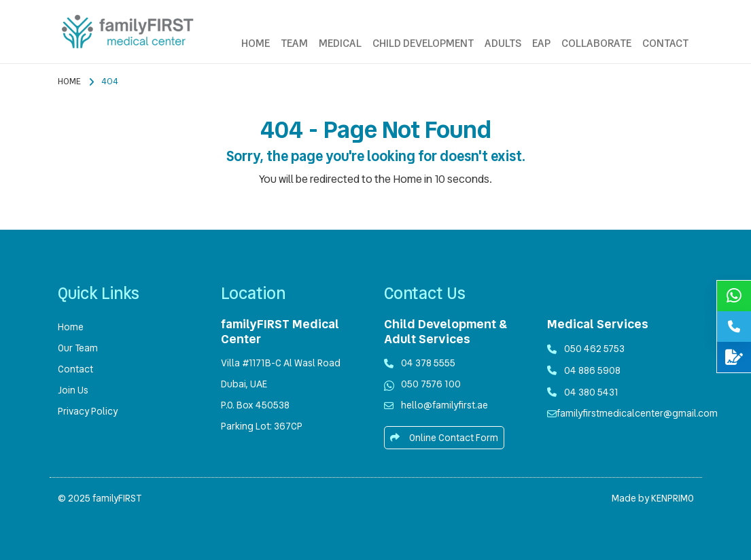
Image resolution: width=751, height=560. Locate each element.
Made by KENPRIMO (653, 498)
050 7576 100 (431, 384)
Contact (75, 369)
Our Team (78, 348)
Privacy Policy (88, 411)
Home (69, 81)
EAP (541, 43)
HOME (256, 43)
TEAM (294, 43)
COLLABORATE (596, 43)
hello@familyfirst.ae (444, 405)
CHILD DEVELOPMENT (423, 43)
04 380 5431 (583, 392)
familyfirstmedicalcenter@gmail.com (637, 413)
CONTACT (665, 43)
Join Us (73, 390)
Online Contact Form (444, 438)
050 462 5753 (594, 349)
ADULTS (503, 43)
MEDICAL (340, 43)
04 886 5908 (584, 370)
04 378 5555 (428, 363)
